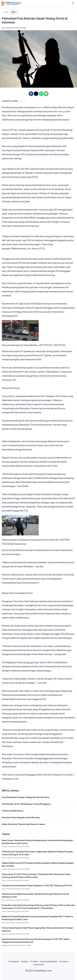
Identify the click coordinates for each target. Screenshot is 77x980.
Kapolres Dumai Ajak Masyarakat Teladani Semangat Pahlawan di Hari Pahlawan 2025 (35, 895)
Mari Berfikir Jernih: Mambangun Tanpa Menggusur (26, 804)
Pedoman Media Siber (49, 961)
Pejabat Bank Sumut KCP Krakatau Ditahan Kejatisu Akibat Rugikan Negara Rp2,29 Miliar (38, 864)
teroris (40, 107)
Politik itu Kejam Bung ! (13, 811)
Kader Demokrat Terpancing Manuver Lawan (23, 824)
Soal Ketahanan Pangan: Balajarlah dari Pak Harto (26, 797)
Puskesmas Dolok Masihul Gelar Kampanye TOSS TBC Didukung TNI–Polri (37, 885)
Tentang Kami (14, 961)
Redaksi (25, 961)
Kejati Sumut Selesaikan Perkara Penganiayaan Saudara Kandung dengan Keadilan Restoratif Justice (37, 842)
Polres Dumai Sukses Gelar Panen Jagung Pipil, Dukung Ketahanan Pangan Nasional (38, 929)
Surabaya (61, 111)
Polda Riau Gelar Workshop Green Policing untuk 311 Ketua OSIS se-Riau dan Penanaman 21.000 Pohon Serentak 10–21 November (38, 907)
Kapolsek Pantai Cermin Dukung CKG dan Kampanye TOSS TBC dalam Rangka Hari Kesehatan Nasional (36, 941)
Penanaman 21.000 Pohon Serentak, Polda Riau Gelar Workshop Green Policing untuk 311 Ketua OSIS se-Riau (36, 876)
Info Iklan (34, 961)
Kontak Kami (39, 964)
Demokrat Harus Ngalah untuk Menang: (21, 817)
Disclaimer (64, 961)
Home (6, 12)
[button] (31, 94)
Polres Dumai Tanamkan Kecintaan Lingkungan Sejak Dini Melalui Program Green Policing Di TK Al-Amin (37, 853)
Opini (13, 12)
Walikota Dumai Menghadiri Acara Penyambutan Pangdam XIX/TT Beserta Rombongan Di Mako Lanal (37, 918)
